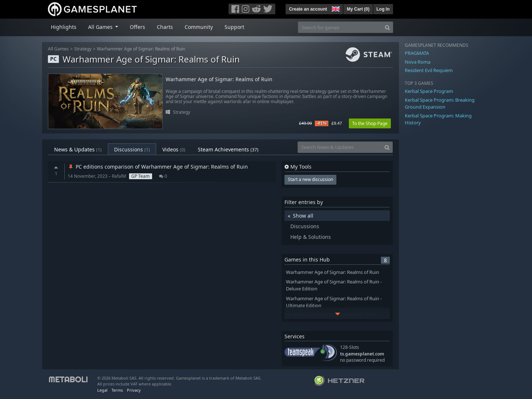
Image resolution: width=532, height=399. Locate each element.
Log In (383, 9)
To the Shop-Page (370, 123)
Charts (165, 27)
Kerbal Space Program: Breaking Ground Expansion (440, 103)
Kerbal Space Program (429, 91)
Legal (102, 390)
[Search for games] (340, 27)
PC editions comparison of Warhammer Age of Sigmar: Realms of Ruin (158, 167)
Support (234, 27)
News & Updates (78, 149)
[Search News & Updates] (340, 147)
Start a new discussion (310, 179)
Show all (303, 216)
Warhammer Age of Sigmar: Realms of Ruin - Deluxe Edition (334, 285)
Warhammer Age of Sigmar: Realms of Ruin (141, 49)
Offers (137, 27)
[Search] (387, 27)
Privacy (134, 390)
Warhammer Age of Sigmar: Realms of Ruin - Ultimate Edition (334, 302)
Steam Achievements (228, 149)
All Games (58, 49)
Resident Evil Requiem (429, 70)
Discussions (132, 149)
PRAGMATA (417, 53)
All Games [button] (101, 27)
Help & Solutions (311, 237)
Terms (117, 390)
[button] (335, 8)
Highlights (64, 27)
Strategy (83, 49)
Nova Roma (418, 62)
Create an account (308, 9)
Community (199, 27)
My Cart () (358, 9)
